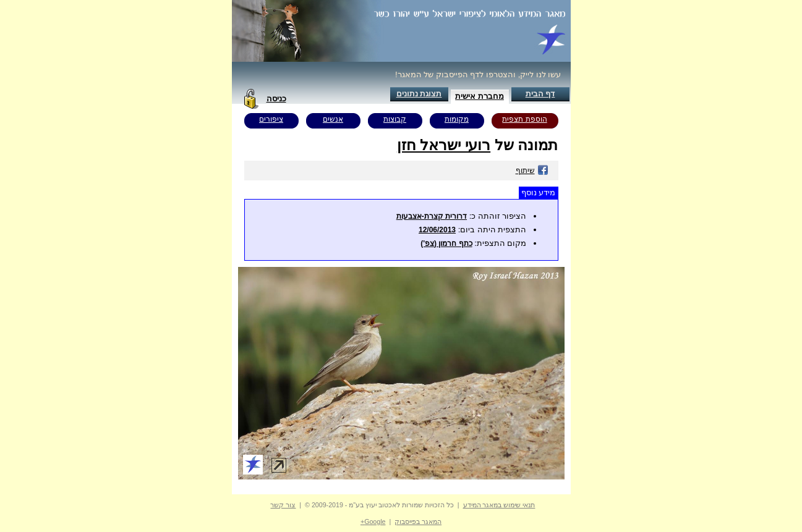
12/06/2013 (437, 230)
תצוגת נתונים (419, 94)
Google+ (373, 521)
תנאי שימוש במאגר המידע (499, 505)
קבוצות (395, 119)
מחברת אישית (480, 96)
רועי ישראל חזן (444, 145)
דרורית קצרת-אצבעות (432, 216)
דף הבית (540, 94)
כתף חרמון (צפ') (446, 243)
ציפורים (271, 119)
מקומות (457, 119)
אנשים (333, 119)
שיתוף (532, 171)
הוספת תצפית (524, 119)
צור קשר (283, 505)
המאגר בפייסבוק (418, 521)
